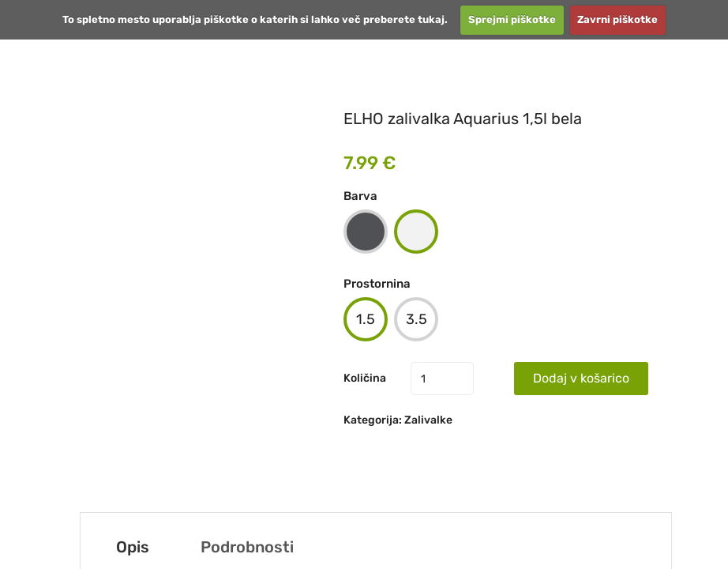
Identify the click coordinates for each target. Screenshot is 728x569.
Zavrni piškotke (617, 19)
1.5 (366, 319)
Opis (133, 547)
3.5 (417, 319)
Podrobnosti (247, 547)
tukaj (431, 19)
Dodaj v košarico (581, 378)
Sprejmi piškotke (512, 19)
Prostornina (377, 284)
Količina (365, 378)
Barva (360, 196)
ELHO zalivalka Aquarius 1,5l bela (463, 119)
